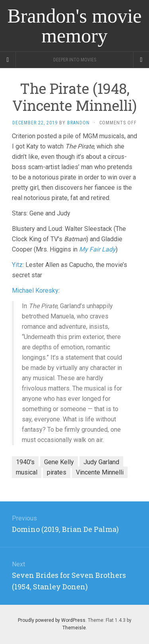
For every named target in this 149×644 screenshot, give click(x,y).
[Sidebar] (8, 60)
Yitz (17, 265)
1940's (25, 462)
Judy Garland (101, 462)
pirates (57, 472)
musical (27, 472)
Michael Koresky (35, 291)
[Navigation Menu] (141, 60)
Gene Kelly (59, 462)
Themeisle (74, 628)
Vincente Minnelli (100, 472)
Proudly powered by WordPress (52, 620)
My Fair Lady (97, 249)
